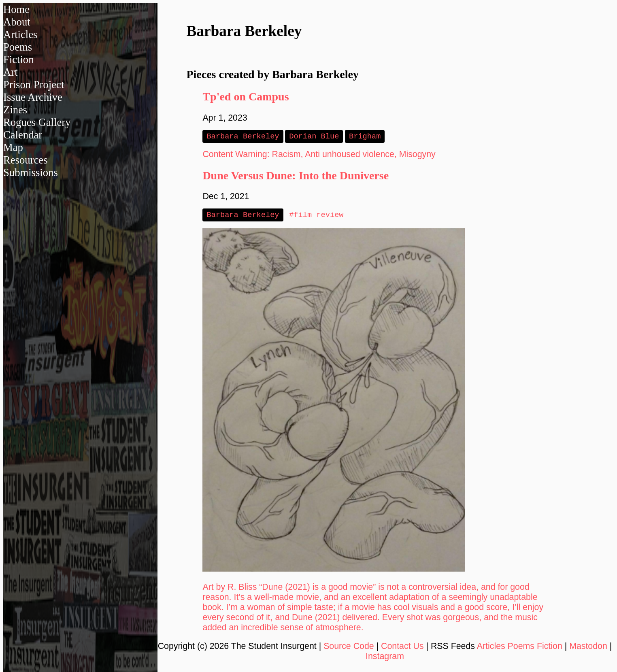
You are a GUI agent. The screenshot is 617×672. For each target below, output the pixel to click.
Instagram (385, 658)
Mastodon (588, 648)
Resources (26, 160)
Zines (15, 110)
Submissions (31, 172)
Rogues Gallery (37, 122)
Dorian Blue (314, 137)
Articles (20, 34)
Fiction (19, 60)
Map (13, 147)
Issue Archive (33, 97)
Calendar (23, 135)
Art (11, 72)
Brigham (365, 137)
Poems (18, 47)
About (17, 22)
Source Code (349, 648)
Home (16, 9)
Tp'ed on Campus (246, 97)
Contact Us (402, 648)
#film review (316, 216)
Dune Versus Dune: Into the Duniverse (296, 176)
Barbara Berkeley (243, 137)
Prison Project (34, 85)
